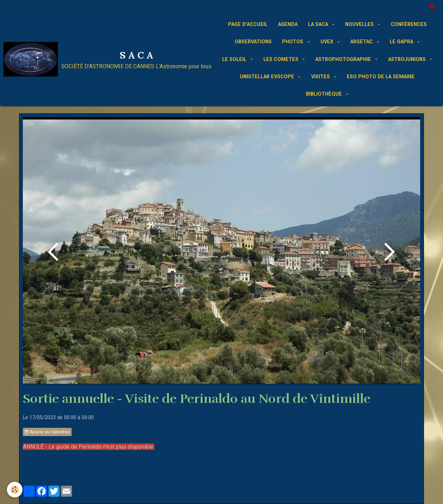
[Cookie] (15, 490)
